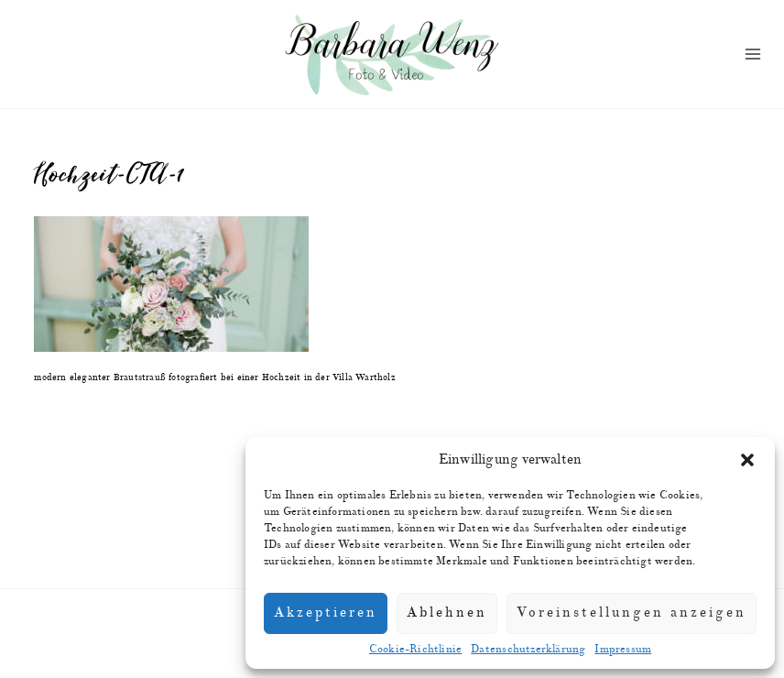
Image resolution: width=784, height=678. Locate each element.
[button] (747, 460)
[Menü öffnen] (752, 55)
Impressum (623, 649)
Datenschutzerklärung (528, 649)
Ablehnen (447, 612)
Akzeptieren (326, 612)
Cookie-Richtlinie (415, 649)
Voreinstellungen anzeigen (632, 612)
